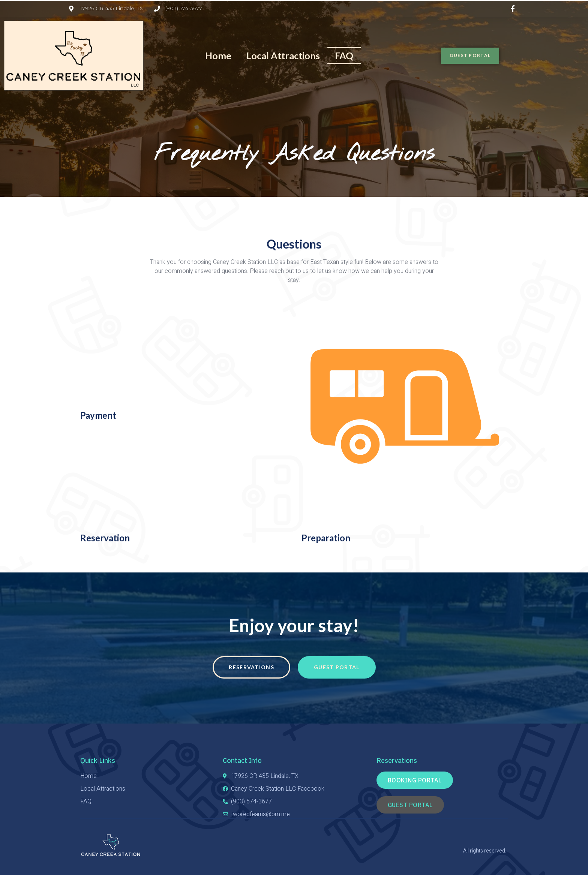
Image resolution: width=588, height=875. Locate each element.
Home (218, 55)
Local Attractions (283, 55)
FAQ (344, 55)
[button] (476, 55)
